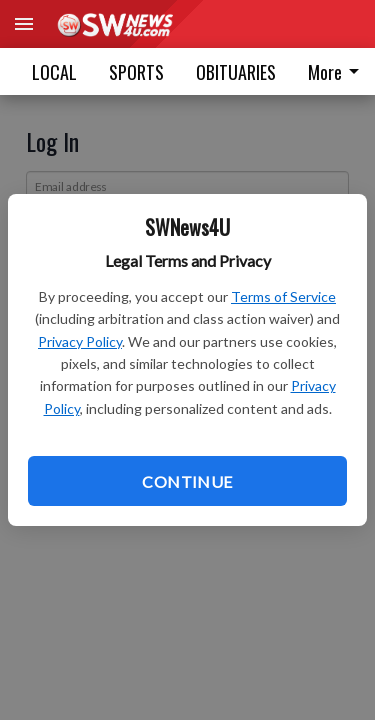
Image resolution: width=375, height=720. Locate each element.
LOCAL (54, 72)
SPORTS (136, 72)
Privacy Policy (80, 341)
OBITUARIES (236, 72)
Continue (187, 481)
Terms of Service (283, 296)
